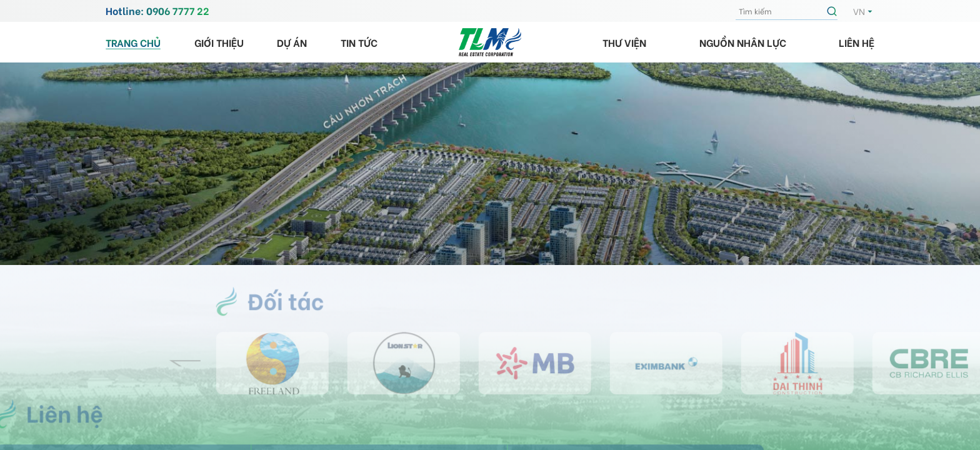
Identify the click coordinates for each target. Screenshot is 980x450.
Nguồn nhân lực (743, 42)
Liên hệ (857, 42)
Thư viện (624, 42)
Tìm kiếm (834, 11)
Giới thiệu (219, 42)
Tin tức (359, 42)
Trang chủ (133, 42)
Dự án (292, 42)
